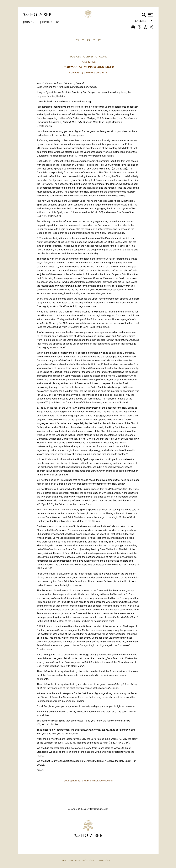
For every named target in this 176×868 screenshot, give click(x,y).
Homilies (47, 22)
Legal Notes (74, 860)
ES (83, 40)
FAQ (64, 860)
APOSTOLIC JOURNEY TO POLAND (88, 57)
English (142, 22)
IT (94, 40)
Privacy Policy (104, 860)
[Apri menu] (150, 15)
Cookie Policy (89, 860)
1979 (57, 22)
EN (77, 40)
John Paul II (31, 22)
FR (89, 40)
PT (99, 40)
